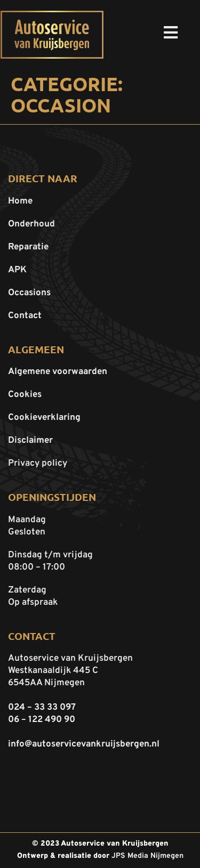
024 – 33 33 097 (42, 708)
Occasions (29, 293)
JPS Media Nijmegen (147, 856)
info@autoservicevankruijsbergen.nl (84, 744)
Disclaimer (30, 441)
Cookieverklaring (44, 418)
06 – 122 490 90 (42, 720)
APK (17, 270)
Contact (25, 316)
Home (20, 201)
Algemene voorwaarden (58, 372)
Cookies (25, 395)
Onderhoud (31, 224)
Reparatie (28, 247)
